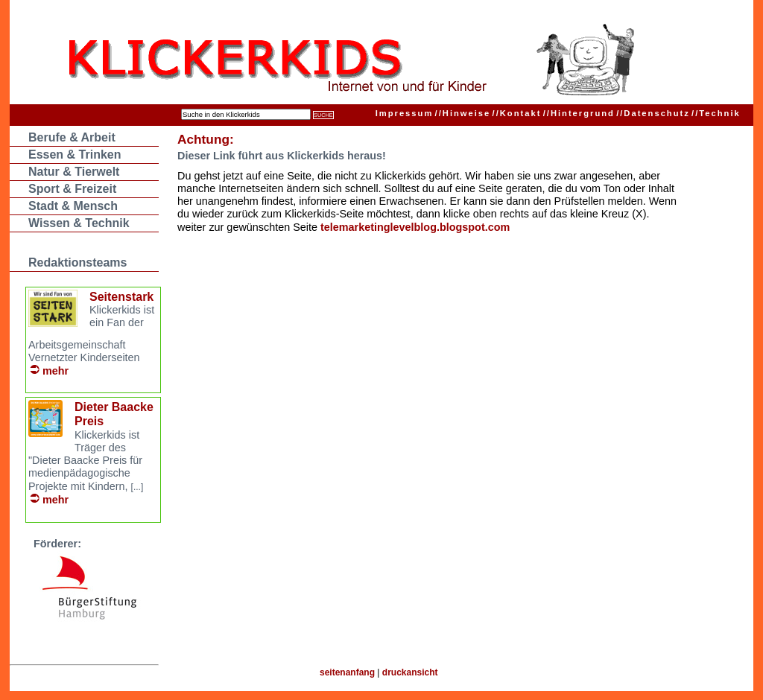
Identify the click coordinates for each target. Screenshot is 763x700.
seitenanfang (347, 672)
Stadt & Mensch (73, 206)
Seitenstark (121, 297)
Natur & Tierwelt (74, 172)
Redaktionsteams (78, 262)
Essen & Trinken (75, 155)
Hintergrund (579, 113)
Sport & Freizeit (72, 189)
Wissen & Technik (79, 223)
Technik (716, 113)
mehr (56, 371)
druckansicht (410, 672)
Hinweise (463, 113)
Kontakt (517, 113)
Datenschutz (653, 113)
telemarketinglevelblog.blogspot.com (415, 227)
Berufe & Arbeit (72, 137)
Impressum (405, 113)
